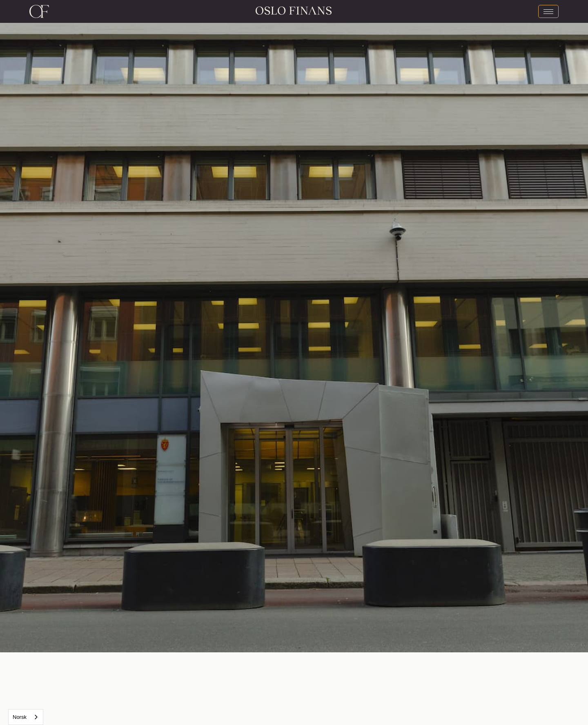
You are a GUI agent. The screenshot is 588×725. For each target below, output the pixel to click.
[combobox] (26, 717)
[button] (147, 326)
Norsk (20, 717)
